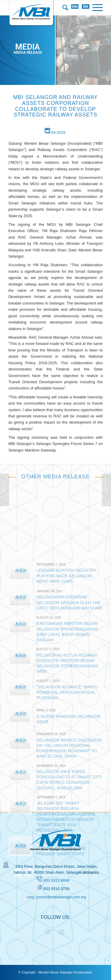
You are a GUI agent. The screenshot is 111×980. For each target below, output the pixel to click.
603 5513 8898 (56, 880)
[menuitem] (64, 8)
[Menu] (96, 8)
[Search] (64, 8)
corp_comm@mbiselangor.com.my (57, 897)
